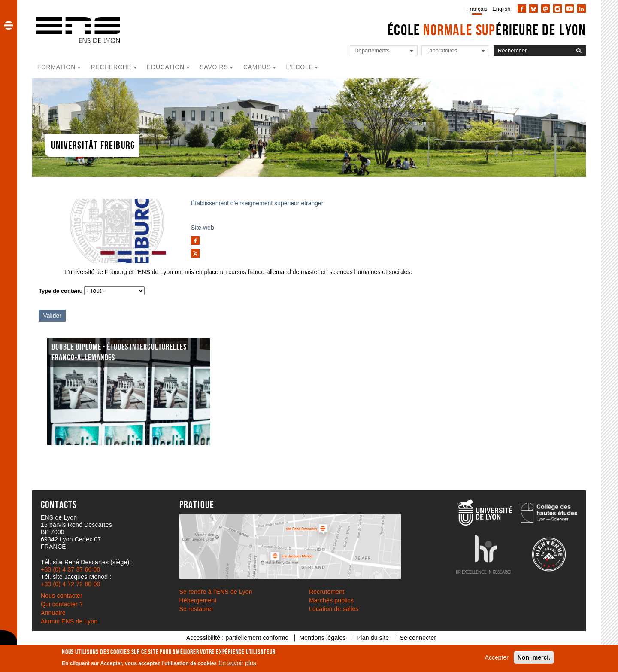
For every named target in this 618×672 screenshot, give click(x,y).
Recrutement (327, 592)
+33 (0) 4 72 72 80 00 (70, 584)
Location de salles (334, 609)
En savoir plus (237, 663)
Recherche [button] (111, 67)
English (501, 9)
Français (477, 9)
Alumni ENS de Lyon (69, 621)
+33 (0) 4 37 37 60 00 (70, 569)
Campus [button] (257, 67)
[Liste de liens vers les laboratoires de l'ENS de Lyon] (455, 51)
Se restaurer (196, 609)
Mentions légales (322, 638)
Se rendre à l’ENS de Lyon (216, 592)
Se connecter (418, 638)
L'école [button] (300, 67)
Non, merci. (534, 657)
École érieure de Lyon (487, 30)
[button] (9, 25)
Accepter (497, 657)
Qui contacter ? (62, 604)
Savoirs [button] (214, 67)
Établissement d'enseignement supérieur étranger (257, 203)
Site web (203, 228)
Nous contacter (62, 596)
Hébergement (198, 600)
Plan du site (373, 638)
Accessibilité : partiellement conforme (238, 638)
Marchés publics (331, 600)
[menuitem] (475, 9)
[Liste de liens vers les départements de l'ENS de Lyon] (384, 51)
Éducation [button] (166, 67)
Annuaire (53, 613)
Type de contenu (61, 291)
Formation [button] (56, 67)
